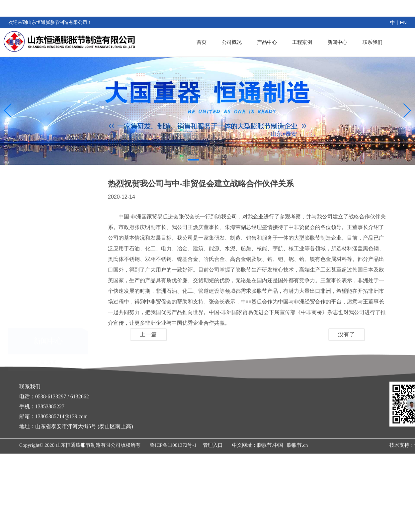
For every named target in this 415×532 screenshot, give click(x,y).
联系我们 (373, 42)
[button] (193, 160)
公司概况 (238, 42)
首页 (209, 42)
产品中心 (272, 42)
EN (403, 22)
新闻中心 (339, 42)
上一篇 (148, 334)
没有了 (346, 334)
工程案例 (305, 42)
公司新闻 (48, 331)
